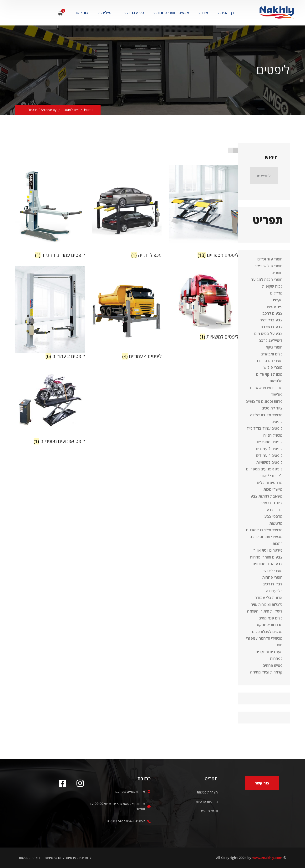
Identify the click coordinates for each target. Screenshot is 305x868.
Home (89, 110)
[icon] (64, 783)
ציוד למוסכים (70, 110)
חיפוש (271, 157)
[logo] (276, 11)
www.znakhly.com (267, 858)
